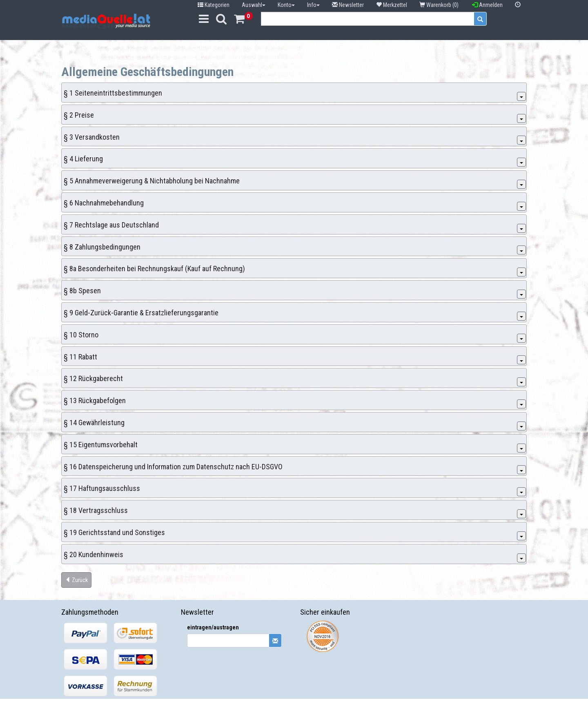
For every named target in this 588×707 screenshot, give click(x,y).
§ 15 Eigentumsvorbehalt (101, 445)
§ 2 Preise (79, 115)
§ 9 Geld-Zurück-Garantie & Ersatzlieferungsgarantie (141, 313)
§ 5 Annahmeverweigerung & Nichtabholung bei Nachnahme (152, 181)
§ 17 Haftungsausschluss (102, 488)
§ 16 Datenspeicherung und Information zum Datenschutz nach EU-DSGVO (173, 467)
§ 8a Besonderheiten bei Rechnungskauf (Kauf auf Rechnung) (154, 269)
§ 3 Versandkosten (92, 137)
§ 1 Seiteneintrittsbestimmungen (113, 93)
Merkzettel (392, 5)
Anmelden (487, 5)
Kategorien (214, 5)
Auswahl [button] (254, 5)
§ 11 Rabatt (80, 357)
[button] (518, 5)
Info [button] (313, 5)
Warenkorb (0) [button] (440, 5)
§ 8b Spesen (82, 291)
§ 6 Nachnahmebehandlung (104, 203)
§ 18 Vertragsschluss (96, 510)
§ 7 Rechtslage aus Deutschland (111, 225)
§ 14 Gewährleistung (94, 423)
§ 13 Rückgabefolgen (95, 400)
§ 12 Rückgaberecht (93, 378)
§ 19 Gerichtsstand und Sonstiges (114, 532)
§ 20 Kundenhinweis (94, 554)
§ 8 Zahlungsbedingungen (102, 247)
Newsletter (348, 5)
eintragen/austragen (213, 627)
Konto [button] (286, 5)
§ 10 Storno (81, 335)
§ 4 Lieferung (83, 159)
